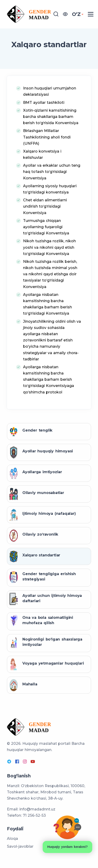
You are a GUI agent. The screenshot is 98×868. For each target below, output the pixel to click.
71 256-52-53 (34, 815)
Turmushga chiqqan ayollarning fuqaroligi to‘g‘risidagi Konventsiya (46, 227)
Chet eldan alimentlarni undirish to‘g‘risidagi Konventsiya (45, 206)
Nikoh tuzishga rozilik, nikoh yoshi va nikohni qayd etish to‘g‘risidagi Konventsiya (49, 247)
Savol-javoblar (20, 846)
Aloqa (12, 839)
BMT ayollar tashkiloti (44, 103)
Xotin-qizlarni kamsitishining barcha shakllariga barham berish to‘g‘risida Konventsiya (51, 117)
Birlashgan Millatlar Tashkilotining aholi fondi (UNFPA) (47, 137)
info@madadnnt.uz (37, 809)
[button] (65, 14)
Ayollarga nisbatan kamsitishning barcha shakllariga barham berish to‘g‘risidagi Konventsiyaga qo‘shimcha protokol (49, 380)
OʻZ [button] (76, 14)
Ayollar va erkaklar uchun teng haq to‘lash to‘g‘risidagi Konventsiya (52, 172)
